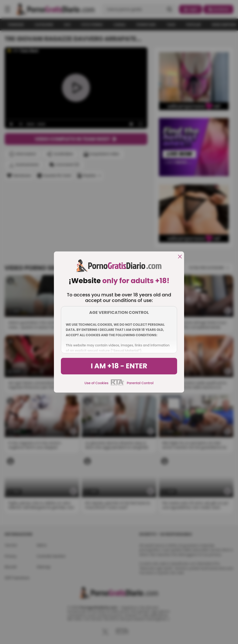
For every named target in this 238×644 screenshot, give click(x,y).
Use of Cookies (97, 383)
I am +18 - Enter (119, 366)
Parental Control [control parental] (140, 383)
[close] (180, 257)
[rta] (117, 385)
